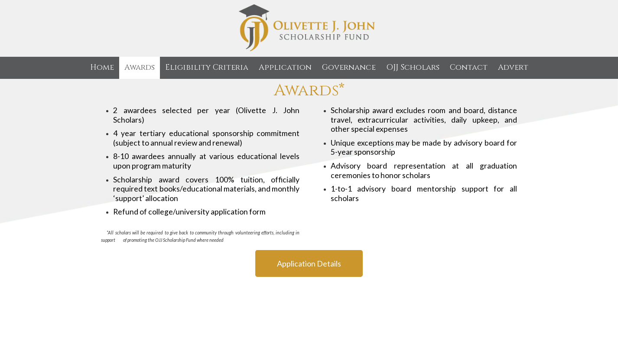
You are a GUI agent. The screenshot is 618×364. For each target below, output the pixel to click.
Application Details (309, 263)
